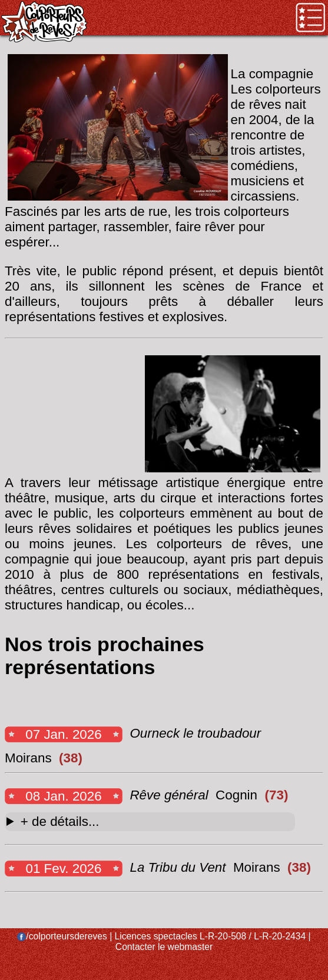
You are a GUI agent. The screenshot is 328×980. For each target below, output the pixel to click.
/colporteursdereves (62, 936)
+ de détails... (60, 821)
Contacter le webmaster (164, 947)
